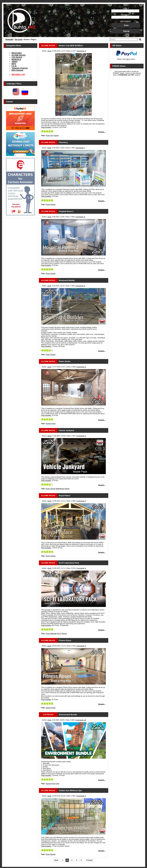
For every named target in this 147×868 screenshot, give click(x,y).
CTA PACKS (17, 57)
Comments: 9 (81, 646)
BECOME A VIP (18, 75)
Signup (126, 31)
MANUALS (16, 59)
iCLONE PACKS (19, 55)
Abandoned (60, 489)
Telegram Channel (20, 68)
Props (48, 135)
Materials (53, 633)
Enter (126, 25)
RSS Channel (18, 70)
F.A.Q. (14, 66)
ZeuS (49, 51)
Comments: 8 (81, 51)
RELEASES (17, 53)
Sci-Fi (59, 633)
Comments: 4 (81, 501)
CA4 (57, 784)
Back (56, 860)
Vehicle (67, 489)
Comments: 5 (81, 367)
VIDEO (14, 62)
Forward (89, 860)
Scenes (56, 135)
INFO (14, 64)
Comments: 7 (80, 148)
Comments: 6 (81, 568)
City (52, 135)
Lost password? (125, 21)
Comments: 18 (81, 720)
